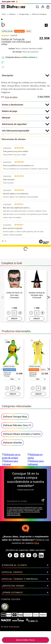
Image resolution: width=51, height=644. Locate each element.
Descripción (26, 106)
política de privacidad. (14, 545)
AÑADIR (14, 349)
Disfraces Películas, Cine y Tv (17, 455)
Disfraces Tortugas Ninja (15, 447)
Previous (2, 327)
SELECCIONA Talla (25, 640)
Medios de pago (26, 141)
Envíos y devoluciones (26, 135)
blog (37, 573)
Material (26, 148)
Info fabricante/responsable (26, 161)
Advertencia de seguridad (26, 154)
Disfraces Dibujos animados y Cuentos (22, 464)
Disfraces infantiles (12, 473)
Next (48, 327)
